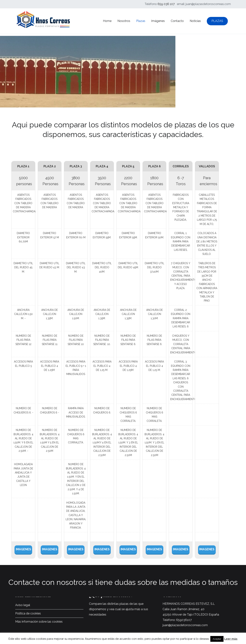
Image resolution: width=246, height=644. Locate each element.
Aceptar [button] (217, 639)
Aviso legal (23, 605)
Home (107, 21)
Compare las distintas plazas (109, 604)
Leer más (231, 639)
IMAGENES (23, 549)
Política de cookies (28, 613)
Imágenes (158, 21)
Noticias (195, 21)
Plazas (141, 21)
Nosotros (124, 21)
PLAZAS (217, 21)
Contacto (177, 21)
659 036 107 (166, 4)
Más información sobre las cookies (39, 622)
